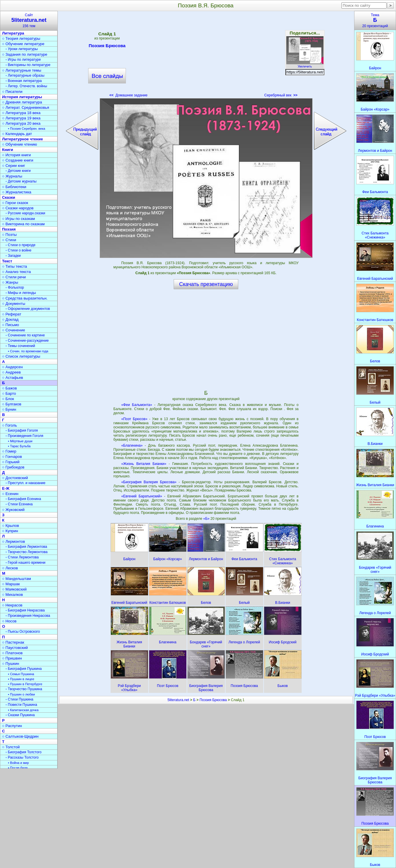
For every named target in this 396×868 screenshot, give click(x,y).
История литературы (22, 97)
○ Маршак (11, 584)
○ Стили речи (14, 277)
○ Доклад (10, 319)
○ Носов (9, 621)
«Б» (207, 519)
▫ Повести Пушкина (21, 705)
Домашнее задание (128, 95)
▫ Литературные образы (25, 75)
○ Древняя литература (22, 102)
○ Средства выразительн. (25, 298)
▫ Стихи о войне (18, 250)
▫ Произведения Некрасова (28, 616)
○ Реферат (12, 314)
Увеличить (305, 65)
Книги (8, 150)
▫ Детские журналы (21, 181)
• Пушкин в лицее (21, 679)
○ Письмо (11, 325)
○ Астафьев (13, 378)
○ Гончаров (12, 457)
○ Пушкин (11, 664)
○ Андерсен (12, 367)
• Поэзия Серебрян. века (27, 129)
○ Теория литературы (21, 38)
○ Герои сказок (15, 203)
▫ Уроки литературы (22, 49)
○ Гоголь (10, 425)
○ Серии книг (14, 166)
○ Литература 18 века (21, 113)
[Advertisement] (206, 56)
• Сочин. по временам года (28, 351)
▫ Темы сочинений (20, 346)
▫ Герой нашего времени (26, 563)
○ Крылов (10, 526)
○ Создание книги (18, 160)
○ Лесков (10, 568)
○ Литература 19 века (21, 118)
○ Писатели (12, 92)
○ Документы (14, 304)
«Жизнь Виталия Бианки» (144, 464)
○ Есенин (10, 494)
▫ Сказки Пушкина (20, 715)
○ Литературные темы (22, 70)
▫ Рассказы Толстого (22, 757)
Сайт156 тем (29, 20)
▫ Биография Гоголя (22, 430)
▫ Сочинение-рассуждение (27, 341)
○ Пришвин (12, 658)
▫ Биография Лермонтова (26, 547)
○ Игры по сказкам (18, 219)
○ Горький (11, 462)
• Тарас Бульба (19, 446)
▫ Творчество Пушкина (24, 689)
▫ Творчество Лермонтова (27, 552)
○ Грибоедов (13, 467)
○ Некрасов (12, 605)
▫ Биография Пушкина (24, 669)
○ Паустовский (15, 648)
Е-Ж (6, 488)
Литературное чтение (22, 139)
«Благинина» (132, 445)
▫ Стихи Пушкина (19, 699)
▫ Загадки (13, 256)
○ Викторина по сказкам (23, 224)
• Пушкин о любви (21, 694)
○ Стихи (9, 240)
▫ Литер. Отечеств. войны (26, 86)
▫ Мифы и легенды (21, 293)
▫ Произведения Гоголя (24, 436)
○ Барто (9, 393)
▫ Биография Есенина (23, 499)
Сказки (9, 197)
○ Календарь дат (17, 134)
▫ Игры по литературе (23, 60)
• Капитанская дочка (23, 710)
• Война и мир (18, 763)
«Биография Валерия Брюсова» (149, 482)
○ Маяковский (14, 589)
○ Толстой (11, 747)
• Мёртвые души (20, 441)
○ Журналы (12, 176)
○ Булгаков (12, 404)
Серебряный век (281, 95)
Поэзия (9, 229)
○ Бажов (9, 388)
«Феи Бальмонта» (137, 405)
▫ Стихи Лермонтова (22, 557)
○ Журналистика (17, 192)
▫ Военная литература (24, 81)
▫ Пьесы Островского (23, 632)
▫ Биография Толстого (24, 752)
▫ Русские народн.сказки (25, 213)
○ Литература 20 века (21, 123)
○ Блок (8, 399)
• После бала (18, 768)
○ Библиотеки (14, 187)
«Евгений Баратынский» (142, 496)
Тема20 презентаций (375, 20)
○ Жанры (10, 282)
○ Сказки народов (18, 208)
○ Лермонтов (14, 541)
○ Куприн (10, 531)
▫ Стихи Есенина (19, 504)
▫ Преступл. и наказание (26, 483)
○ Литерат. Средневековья (26, 107)
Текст (7, 261)
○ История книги (17, 155)
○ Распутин (12, 726)
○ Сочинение (14, 330)
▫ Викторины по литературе (28, 65)
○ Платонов (12, 653)
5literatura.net (178, 700)
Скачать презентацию (206, 284)
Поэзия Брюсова (107, 47)
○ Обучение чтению (20, 144)
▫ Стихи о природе (20, 245)
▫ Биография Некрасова (25, 610)
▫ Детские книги (18, 171)
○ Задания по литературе (25, 54)
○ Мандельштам (17, 579)
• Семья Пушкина (21, 674)
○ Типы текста (15, 266)
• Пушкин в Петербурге (25, 684)
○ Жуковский (13, 510)
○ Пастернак (13, 642)
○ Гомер (9, 451)
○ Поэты (9, 235)
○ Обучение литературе (23, 44)
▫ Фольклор (15, 287)
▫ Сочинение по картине (25, 335)
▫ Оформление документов (28, 309)
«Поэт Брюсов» (134, 419)
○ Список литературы (21, 356)
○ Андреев (11, 372)
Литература (13, 33)
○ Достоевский (15, 478)
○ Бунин (9, 409)
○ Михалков (13, 595)
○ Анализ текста (16, 272)
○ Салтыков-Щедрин (20, 736)
